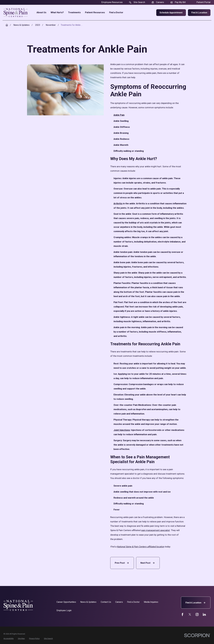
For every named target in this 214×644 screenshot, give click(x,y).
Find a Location (199, 13)
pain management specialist (156, 530)
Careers (119, 602)
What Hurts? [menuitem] (57, 13)
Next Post (148, 563)
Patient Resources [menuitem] (95, 13)
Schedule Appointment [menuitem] (171, 13)
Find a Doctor (133, 602)
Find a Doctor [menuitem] (116, 13)
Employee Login (64, 610)
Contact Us (106, 602)
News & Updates (88, 602)
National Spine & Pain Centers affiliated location (141, 547)
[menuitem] (9, 638)
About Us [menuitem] (41, 13)
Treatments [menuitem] (74, 13)
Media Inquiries (151, 602)
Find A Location (196, 603)
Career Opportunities (66, 602)
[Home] (16, 13)
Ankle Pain (119, 115)
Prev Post (122, 563)
